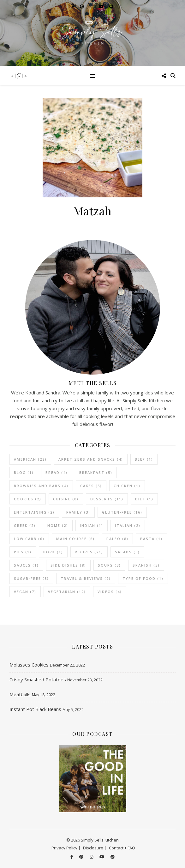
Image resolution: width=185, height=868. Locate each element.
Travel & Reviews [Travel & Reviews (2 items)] (86, 578)
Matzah (93, 211)
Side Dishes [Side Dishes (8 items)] (68, 565)
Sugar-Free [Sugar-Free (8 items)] (31, 578)
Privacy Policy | (66, 848)
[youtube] (102, 857)
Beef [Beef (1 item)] (144, 459)
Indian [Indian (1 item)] (92, 525)
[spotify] (113, 857)
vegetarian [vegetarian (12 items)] (67, 592)
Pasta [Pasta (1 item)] (151, 539)
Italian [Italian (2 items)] (128, 525)
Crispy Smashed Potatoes (38, 679)
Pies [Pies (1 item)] (23, 552)
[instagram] (92, 857)
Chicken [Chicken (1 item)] (127, 486)
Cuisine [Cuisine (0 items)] (66, 499)
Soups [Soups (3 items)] (109, 565)
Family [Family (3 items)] (78, 512)
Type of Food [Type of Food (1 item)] (143, 578)
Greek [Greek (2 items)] (25, 525)
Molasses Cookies (29, 665)
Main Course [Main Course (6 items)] (75, 539)
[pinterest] (82, 857)
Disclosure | (95, 848)
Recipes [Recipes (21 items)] (89, 552)
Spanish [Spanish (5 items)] (146, 565)
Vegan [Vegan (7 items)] (25, 592)
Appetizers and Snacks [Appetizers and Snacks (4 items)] (91, 459)
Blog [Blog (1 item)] (24, 472)
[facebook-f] (72, 857)
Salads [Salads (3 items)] (127, 552)
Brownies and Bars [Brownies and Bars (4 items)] (41, 486)
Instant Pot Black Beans (35, 709)
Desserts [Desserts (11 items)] (107, 499)
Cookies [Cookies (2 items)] (28, 499)
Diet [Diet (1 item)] (144, 499)
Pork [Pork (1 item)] (53, 552)
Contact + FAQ (122, 848)
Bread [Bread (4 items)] (57, 472)
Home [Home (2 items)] (58, 525)
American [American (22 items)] (30, 459)
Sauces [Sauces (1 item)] (26, 565)
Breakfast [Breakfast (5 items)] (96, 472)
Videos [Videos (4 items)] (110, 592)
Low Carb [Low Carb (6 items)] (29, 539)
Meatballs (20, 694)
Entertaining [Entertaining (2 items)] (34, 512)
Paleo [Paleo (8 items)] (117, 539)
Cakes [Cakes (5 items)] (91, 486)
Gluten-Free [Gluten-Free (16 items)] (122, 512)
